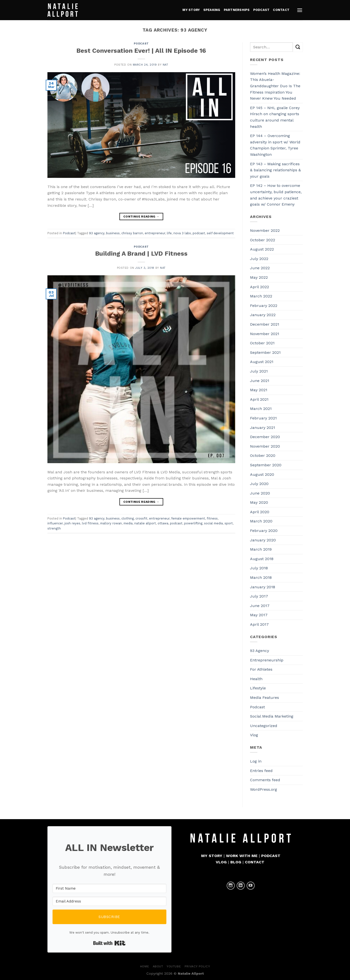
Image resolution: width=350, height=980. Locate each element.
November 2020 (265, 446)
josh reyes (72, 523)
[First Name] (109, 888)
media (128, 523)
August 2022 (262, 249)
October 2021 (262, 343)
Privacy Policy (197, 966)
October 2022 (263, 240)
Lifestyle (258, 688)
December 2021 (265, 324)
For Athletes (261, 669)
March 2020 (261, 521)
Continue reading (141, 217)
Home (145, 966)
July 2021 (259, 371)
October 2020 (263, 455)
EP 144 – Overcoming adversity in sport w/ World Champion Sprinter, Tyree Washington (275, 145)
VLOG (221, 862)
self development (220, 233)
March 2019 (261, 549)
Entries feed (261, 771)
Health (256, 679)
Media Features (265, 698)
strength (54, 528)
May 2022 (259, 277)
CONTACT (281, 10)
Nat (166, 65)
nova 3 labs (182, 233)
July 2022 (259, 259)
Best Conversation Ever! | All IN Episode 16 (141, 51)
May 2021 (259, 390)
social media (213, 523)
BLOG (236, 862)
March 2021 (261, 409)
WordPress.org (264, 789)
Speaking (212, 10)
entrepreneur (155, 233)
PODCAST (261, 10)
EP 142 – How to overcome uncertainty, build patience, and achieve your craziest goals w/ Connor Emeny (276, 195)
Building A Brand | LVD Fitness (141, 253)
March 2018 (261, 577)
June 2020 (260, 493)
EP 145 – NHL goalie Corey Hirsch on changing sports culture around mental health (275, 117)
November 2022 (265, 230)
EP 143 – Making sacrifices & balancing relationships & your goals (275, 170)
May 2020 (259, 502)
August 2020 (262, 474)
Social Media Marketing (272, 716)
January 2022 (263, 315)
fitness (212, 518)
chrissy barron (132, 233)
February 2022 (264, 306)
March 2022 (261, 296)
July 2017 (259, 596)
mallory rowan (111, 523)
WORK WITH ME (242, 856)
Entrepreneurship (267, 660)
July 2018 (259, 568)
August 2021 (262, 362)
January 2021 (263, 428)
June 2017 (260, 606)
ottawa (163, 523)
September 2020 (266, 465)
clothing (128, 518)
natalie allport (145, 523)
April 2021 (259, 399)
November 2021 (265, 334)
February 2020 (264, 531)
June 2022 (260, 268)
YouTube (174, 966)
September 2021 (265, 352)
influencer (55, 523)
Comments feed (265, 780)
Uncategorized (264, 726)
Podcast (141, 44)
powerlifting (193, 523)
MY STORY (191, 10)
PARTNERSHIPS (237, 10)
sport (229, 523)
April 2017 (259, 624)
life (169, 233)
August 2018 (262, 559)
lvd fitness (90, 523)
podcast (199, 233)
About (158, 966)
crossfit (141, 518)
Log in (256, 761)
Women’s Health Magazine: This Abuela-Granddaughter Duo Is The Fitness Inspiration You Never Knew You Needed (275, 86)
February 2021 (263, 418)
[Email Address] (109, 901)
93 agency (97, 233)
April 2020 (260, 512)
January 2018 (263, 587)
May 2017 (259, 615)
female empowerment (188, 518)
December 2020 (265, 437)
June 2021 (260, 381)
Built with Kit (109, 943)
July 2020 (259, 484)
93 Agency (260, 651)
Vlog (254, 735)
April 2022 (260, 287)
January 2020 (263, 540)
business (113, 233)
